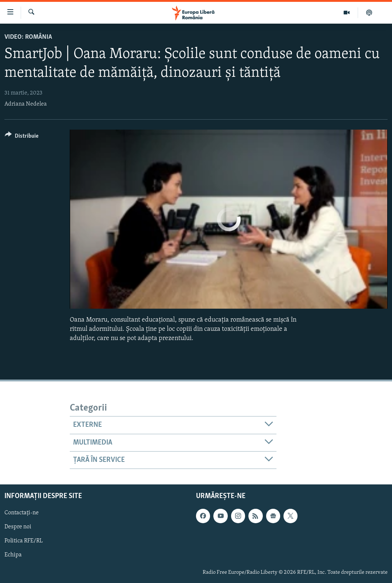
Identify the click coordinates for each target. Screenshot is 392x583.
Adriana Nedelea (26, 104)
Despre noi (18, 527)
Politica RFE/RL (24, 541)
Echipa (13, 555)
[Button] (22, 137)
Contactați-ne (22, 513)
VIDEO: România (28, 37)
